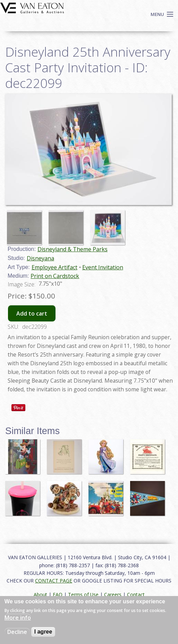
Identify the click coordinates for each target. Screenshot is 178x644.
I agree (43, 632)
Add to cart (32, 313)
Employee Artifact (54, 267)
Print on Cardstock (55, 276)
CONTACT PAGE (54, 581)
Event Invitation (103, 267)
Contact (136, 594)
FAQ (58, 594)
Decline (17, 632)
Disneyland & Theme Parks (73, 249)
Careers (113, 594)
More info (18, 618)
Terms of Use (83, 594)
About (40, 594)
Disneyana (40, 258)
